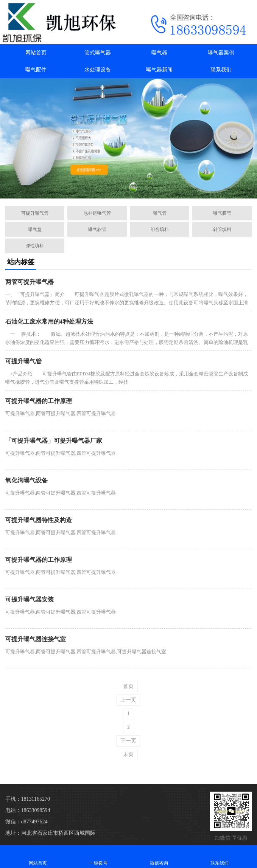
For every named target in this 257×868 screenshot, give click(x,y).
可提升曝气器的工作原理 (39, 401)
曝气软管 (97, 229)
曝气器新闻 (159, 70)
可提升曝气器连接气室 (36, 639)
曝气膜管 (222, 213)
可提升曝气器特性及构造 (39, 520)
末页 (128, 754)
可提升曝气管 (35, 213)
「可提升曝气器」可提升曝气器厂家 (54, 441)
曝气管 (160, 213)
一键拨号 (98, 856)
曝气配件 (36, 70)
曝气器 (159, 53)
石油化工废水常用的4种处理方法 (49, 322)
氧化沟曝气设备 (26, 480)
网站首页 (36, 53)
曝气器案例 (221, 53)
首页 (128, 686)
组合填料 (160, 229)
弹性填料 (35, 246)
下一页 (128, 741)
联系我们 (221, 70)
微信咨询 (159, 856)
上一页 (128, 700)
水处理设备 (98, 70)
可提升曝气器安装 (30, 599)
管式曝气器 (98, 53)
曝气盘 (35, 229)
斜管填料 (222, 229)
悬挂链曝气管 (97, 213)
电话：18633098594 (28, 810)
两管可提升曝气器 (30, 282)
